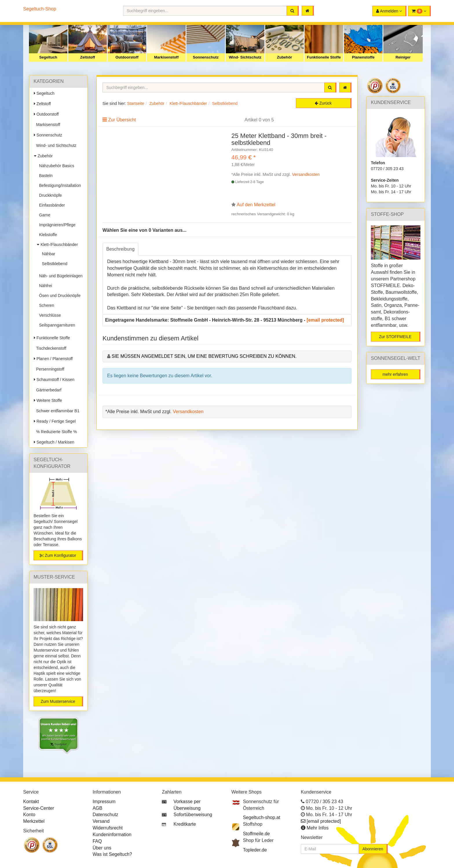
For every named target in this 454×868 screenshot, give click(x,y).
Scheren (45, 305)
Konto (29, 815)
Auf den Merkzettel (256, 205)
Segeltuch (48, 57)
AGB (98, 808)
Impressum (104, 802)
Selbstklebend (54, 264)
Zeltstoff (88, 57)
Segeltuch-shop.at (262, 817)
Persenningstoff (49, 369)
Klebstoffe (47, 235)
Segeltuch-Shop (40, 9)
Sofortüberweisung (193, 815)
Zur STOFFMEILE (395, 337)
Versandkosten (306, 174)
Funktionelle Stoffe (324, 57)
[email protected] (325, 320)
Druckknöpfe (49, 195)
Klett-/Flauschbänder (57, 245)
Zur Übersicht (122, 120)
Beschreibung (120, 249)
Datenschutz (106, 815)
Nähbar (47, 254)
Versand (101, 821)
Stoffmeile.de (256, 834)
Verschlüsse (49, 315)
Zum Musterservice (58, 701)
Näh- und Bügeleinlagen (60, 276)
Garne (44, 215)
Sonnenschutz (206, 57)
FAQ (97, 841)
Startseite (136, 103)
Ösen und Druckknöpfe (59, 296)
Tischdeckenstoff (50, 348)
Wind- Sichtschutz (245, 57)
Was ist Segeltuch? (112, 854)
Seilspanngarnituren (56, 325)
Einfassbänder (51, 205)
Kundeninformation (112, 835)
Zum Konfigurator (58, 555)
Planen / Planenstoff (53, 359)
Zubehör (285, 57)
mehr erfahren (395, 374)
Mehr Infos (318, 828)
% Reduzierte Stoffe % (55, 432)
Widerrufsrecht (108, 828)
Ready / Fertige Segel (55, 421)
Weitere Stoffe (48, 400)
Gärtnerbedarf (48, 390)
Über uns (102, 848)
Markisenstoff (166, 57)
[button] (419, 11)
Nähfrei (44, 286)
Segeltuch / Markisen (54, 442)
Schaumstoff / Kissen (54, 380)
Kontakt (31, 802)
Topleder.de (255, 850)
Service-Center (39, 808)
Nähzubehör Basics (55, 166)
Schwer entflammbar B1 (57, 411)
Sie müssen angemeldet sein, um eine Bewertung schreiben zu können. (204, 356)
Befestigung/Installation (59, 185)
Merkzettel (34, 821)
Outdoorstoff (127, 57)
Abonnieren (373, 849)
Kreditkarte (185, 824)
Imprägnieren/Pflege (56, 225)
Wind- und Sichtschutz (55, 145)
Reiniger (403, 57)
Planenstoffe (363, 57)
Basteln (45, 176)
